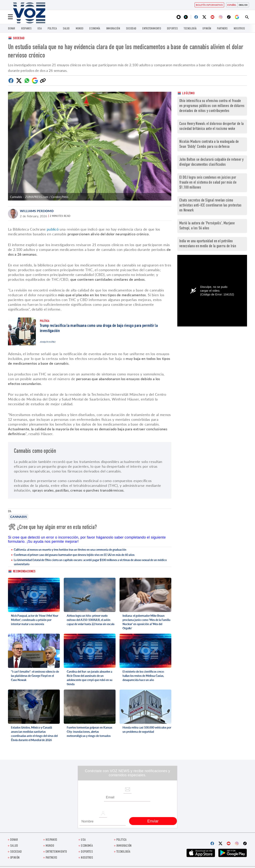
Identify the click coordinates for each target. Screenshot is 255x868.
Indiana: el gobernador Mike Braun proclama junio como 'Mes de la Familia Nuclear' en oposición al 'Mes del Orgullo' (146, 622)
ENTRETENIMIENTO (152, 29)
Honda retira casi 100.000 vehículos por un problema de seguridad (147, 730)
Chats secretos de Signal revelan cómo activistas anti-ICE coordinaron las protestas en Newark (210, 206)
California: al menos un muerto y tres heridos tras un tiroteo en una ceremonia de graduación (70, 550)
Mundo (80, 29)
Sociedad (131, 29)
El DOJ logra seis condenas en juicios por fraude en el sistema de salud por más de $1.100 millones (208, 183)
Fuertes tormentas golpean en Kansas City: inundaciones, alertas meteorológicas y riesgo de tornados (89, 732)
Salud (66, 29)
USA (40, 29)
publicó (53, 229)
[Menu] (10, 17)
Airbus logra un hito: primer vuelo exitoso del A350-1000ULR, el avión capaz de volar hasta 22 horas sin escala (91, 620)
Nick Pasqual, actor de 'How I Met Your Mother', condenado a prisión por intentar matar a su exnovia (35, 620)
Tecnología (190, 29)
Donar (12, 29)
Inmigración (113, 29)
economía (95, 29)
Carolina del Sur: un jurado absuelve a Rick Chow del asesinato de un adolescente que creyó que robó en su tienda (90, 678)
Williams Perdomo (37, 211)
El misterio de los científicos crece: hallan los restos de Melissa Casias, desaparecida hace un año (143, 676)
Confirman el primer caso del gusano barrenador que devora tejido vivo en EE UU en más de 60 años (74, 555)
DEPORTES (172, 29)
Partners (222, 29)
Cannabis (19, 517)
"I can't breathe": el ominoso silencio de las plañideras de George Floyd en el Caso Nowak (35, 676)
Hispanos (26, 29)
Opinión (207, 29)
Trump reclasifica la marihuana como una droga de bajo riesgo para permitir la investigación (99, 328)
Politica (52, 29)
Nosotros (239, 29)
